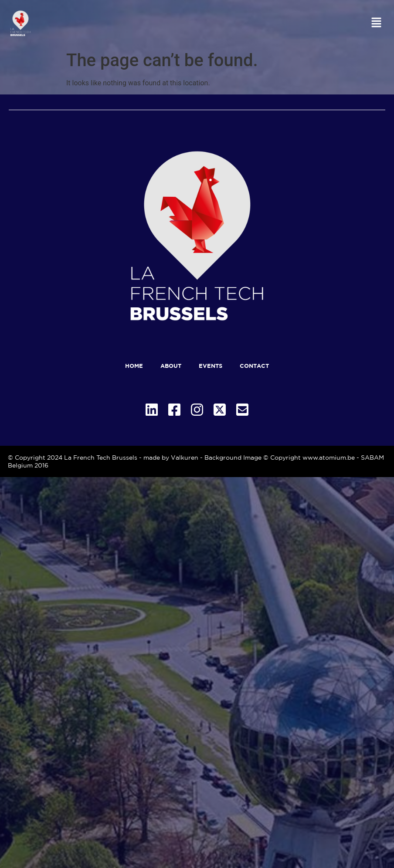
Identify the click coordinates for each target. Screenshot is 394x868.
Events (211, 366)
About (171, 366)
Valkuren (185, 458)
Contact (254, 366)
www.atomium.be (329, 458)
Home (134, 366)
